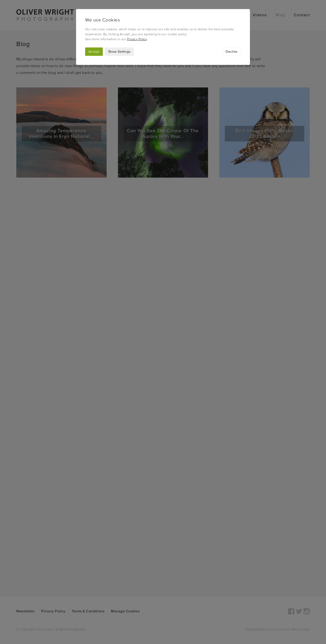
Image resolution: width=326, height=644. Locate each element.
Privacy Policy (137, 39)
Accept (94, 52)
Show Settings (119, 52)
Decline (232, 52)
